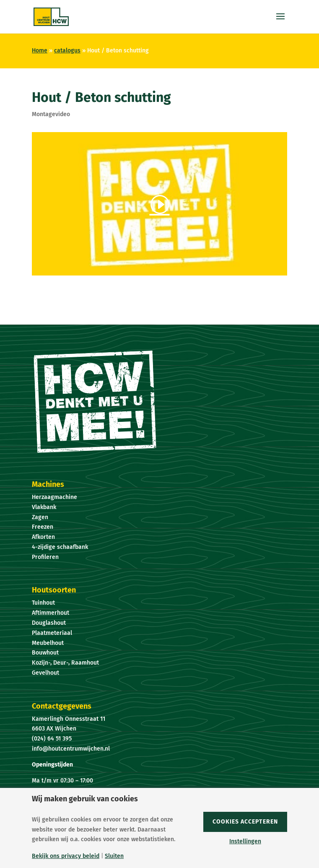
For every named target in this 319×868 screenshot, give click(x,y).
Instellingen (245, 842)
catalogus (67, 51)
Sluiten (114, 856)
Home (40, 51)
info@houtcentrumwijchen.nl (71, 749)
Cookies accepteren (245, 822)
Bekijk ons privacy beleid (66, 856)
